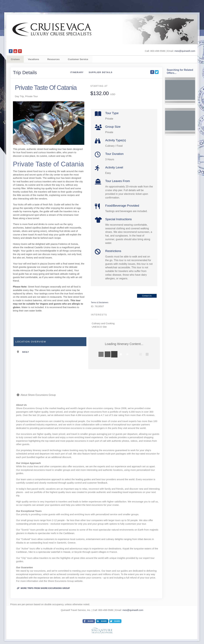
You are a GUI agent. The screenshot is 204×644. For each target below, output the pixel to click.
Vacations (33, 59)
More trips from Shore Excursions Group (43, 588)
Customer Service (78, 59)
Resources (53, 59)
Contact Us (147, 296)
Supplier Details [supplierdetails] (101, 72)
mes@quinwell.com (185, 51)
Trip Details (25, 72)
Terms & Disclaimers (100, 303)
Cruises (15, 59)
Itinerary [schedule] (77, 72)
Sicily (25, 352)
